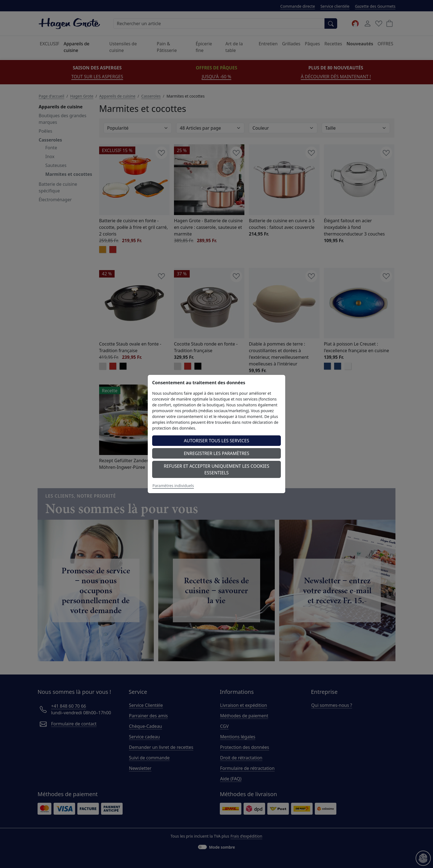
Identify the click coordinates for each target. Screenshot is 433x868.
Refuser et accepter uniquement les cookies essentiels (216, 469)
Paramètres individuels (173, 486)
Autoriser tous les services (217, 441)
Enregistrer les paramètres (216, 453)
